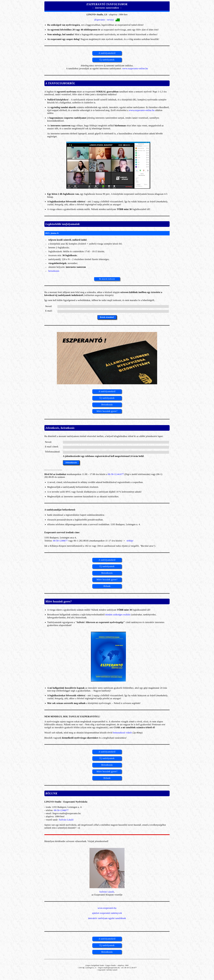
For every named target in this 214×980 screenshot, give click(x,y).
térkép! (130, 541)
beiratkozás (54, 271)
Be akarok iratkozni (107, 279)
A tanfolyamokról (107, 53)
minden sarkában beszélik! (146, 39)
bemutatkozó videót (122, 733)
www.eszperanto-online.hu (135, 68)
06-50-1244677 (60, 541)
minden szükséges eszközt (118, 615)
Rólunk (107, 586)
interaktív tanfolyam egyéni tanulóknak (107, 918)
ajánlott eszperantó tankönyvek (107, 913)
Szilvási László (66, 820)
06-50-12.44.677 (116, 474)
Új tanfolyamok (107, 60)
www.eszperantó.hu (107, 908)
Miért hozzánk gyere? (107, 411)
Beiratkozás (107, 405)
